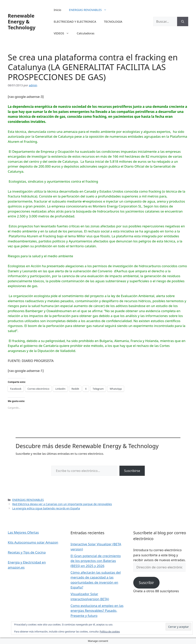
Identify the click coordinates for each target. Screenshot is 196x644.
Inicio (57, 10)
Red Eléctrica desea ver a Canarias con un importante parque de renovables (62, 504)
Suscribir (146, 583)
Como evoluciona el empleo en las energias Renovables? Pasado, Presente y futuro (97, 611)
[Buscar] (183, 21)
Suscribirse (132, 471)
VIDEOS (63, 33)
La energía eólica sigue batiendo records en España (46, 508)
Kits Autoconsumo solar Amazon (33, 542)
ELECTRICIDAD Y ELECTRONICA (75, 21)
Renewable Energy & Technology (22, 21)
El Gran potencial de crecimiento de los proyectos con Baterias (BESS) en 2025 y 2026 (96, 561)
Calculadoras (86, 33)
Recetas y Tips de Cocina (27, 552)
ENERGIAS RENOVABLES (90, 10)
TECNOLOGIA (113, 21)
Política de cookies (110, 632)
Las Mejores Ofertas (23, 532)
